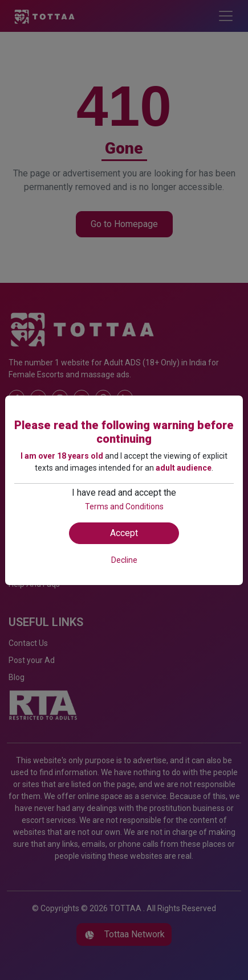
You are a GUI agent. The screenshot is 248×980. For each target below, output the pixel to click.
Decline (124, 560)
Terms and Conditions (124, 507)
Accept (124, 533)
